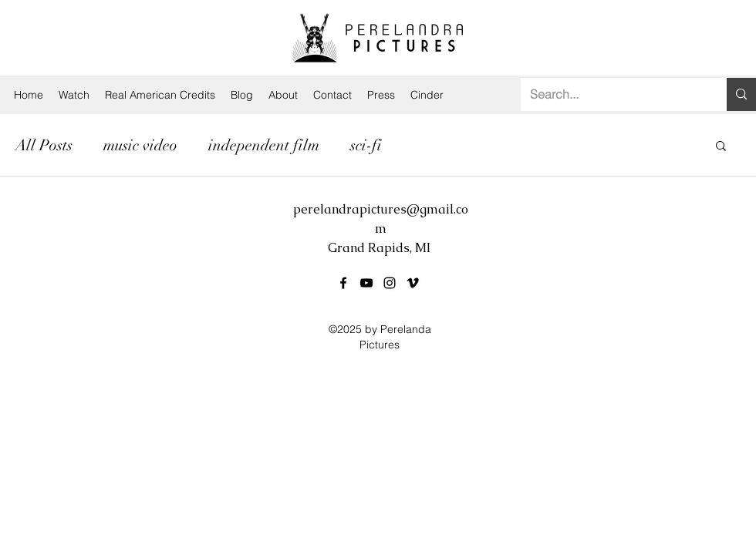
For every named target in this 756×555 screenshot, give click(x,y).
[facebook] (343, 283)
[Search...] (612, 94)
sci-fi (366, 145)
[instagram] (390, 283)
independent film (264, 145)
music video (140, 145)
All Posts (44, 145)
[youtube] (366, 283)
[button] (721, 147)
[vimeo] (413, 283)
